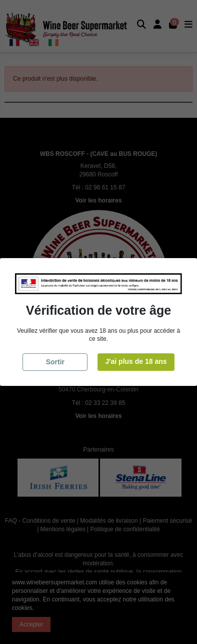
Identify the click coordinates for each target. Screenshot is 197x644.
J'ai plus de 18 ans (136, 361)
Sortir (55, 362)
